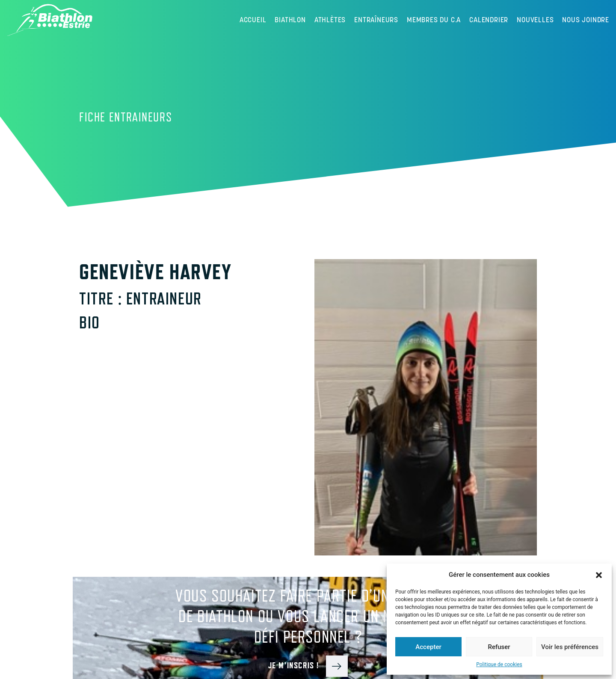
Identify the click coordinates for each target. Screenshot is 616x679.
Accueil (253, 20)
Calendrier (489, 20)
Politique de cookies (499, 664)
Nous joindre (586, 20)
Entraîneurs (376, 20)
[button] (599, 575)
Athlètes (330, 20)
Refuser (499, 647)
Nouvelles (535, 20)
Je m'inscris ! (308, 665)
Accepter (428, 647)
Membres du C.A (434, 20)
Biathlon (290, 20)
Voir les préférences (570, 647)
